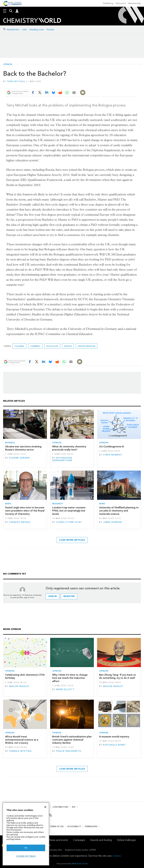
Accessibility (74, 826)
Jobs (24, 30)
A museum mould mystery (114, 737)
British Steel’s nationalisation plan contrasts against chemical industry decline (72, 740)
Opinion (8, 64)
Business (10, 443)
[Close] (45, 807)
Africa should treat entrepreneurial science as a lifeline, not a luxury (22, 740)
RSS (74, 807)
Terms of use (57, 826)
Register (69, 596)
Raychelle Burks (114, 745)
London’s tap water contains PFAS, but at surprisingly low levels (69, 511)
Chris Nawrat (113, 455)
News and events (59, 840)
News (8, 504)
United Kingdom (86, 346)
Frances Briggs (20, 522)
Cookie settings (26, 856)
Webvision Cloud (80, 864)
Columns (19, 346)
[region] (26, 834)
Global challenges (126, 840)
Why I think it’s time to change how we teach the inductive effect (70, 678)
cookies (117, 856)
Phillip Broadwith (69, 751)
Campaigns (79, 840)
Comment (35, 346)
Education (121, 3)
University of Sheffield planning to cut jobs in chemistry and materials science (119, 511)
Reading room (37, 30)
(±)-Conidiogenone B (111, 446)
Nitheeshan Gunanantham (62, 459)
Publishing (108, 3)
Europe (68, 346)
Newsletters (13, 30)
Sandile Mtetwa (20, 751)
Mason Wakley (19, 686)
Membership (135, 3)
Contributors (60, 807)
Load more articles (72, 540)
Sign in (53, 596)
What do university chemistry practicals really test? (69, 448)
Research (58, 504)
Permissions (91, 826)
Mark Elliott (65, 689)
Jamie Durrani (113, 522)
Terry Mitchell (16, 81)
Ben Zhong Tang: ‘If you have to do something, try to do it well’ (118, 676)
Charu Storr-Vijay (69, 522)
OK (26, 848)
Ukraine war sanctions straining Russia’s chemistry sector (23, 448)
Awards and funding (101, 840)
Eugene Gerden (19, 458)
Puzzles (51, 30)
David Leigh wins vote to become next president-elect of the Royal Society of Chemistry (25, 511)
